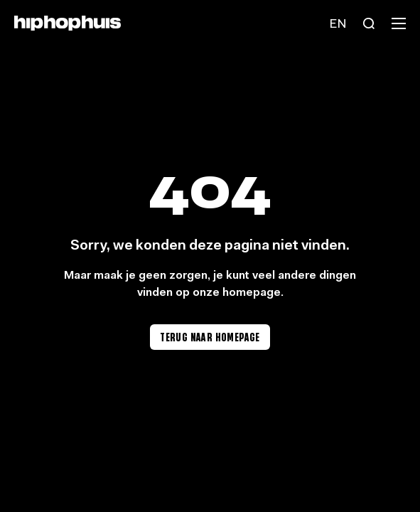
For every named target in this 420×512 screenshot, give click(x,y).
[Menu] (399, 23)
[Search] (369, 23)
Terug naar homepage (210, 337)
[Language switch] (338, 23)
